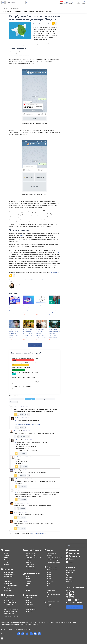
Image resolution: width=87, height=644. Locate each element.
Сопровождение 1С (33, 574)
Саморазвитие (30, 569)
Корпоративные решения (31, 596)
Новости (6, 553)
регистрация (35, 533)
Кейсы (27, 586)
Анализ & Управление (33, 550)
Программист (51, 553)
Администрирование (10, 586)
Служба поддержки (76, 587)
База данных (8, 583)
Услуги (28, 583)
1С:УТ (49, 579)
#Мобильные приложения (36, 280)
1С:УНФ (49, 577)
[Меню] (3, 2)
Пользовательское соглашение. (10, 625)
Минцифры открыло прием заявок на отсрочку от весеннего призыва (41, 309)
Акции (27, 577)
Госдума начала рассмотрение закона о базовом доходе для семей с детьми (28, 333)
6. (16, 457)
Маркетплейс (52, 567)
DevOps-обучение (9, 598)
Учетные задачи (9, 577)
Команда (28, 562)
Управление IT (30, 564)
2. (15, 431)
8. (15, 512)
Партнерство (30, 588)
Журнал (7, 550)
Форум (71, 559)
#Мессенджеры (21, 280)
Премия (6, 564)
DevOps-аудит (8, 600)
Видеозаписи (74, 553)
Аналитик (50, 555)
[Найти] (84, 545)
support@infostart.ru (74, 603)
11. (15, 521)
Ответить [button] (23, 414)
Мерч (71, 562)
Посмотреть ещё (35, 345)
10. (15, 418)
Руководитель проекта (54, 558)
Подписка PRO (8, 572)
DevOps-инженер (53, 560)
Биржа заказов (74, 556)
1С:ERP (49, 572)
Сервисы (28, 581)
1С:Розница (51, 581)
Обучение (51, 550)
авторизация (42, 533)
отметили (16, 56)
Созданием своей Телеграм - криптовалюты (27, 424)
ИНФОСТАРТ (55, 272)
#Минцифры (27, 280)
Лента (6, 558)
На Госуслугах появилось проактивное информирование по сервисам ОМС (41, 333)
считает (57, 252)
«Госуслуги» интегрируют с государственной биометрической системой (14, 333)
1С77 (49, 592)
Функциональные (9, 574)
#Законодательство (13, 280)
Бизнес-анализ (30, 553)
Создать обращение (75, 607)
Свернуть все (13, 402)
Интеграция (7, 588)
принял (22, 235)
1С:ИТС (28, 579)
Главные (6, 555)
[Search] (76, 545)
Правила (69, 575)
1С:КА (49, 574)
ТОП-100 (6, 562)
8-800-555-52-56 (73, 600)
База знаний (8, 569)
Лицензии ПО (30, 602)
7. (14, 503)
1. (14, 407)
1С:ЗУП (49, 583)
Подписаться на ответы (17, 399)
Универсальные (52, 588)
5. (15, 479)
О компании (71, 567)
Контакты (69, 582)
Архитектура (30, 567)
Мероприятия (74, 550)
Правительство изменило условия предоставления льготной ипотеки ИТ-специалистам (28, 309)
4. (15, 470)
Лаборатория (9, 595)
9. (15, 490)
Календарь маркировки (55, 595)
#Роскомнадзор (45, 280)
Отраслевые (29, 605)
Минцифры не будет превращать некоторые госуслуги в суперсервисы (54, 333)
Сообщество (8, 590)
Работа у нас (71, 579)
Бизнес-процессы (31, 555)
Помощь (69, 577)
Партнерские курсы (53, 562)
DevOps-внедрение (10, 602)
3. (15, 440)
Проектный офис (53, 602)
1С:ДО (49, 586)
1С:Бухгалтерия (52, 570)
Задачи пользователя (11, 579)
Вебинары (29, 590)
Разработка (7, 581)
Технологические (31, 609)
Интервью (7, 560)
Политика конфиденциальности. (29, 625)
